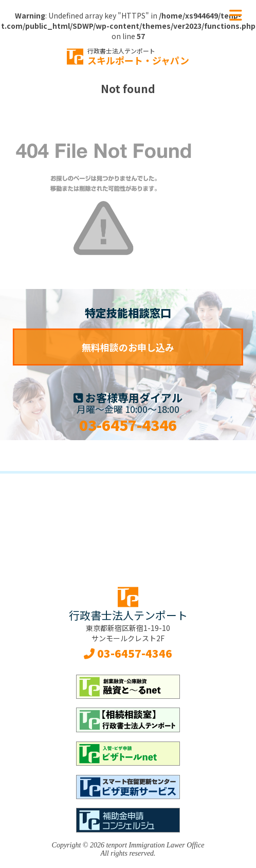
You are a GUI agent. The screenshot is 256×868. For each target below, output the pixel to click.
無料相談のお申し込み (128, 347)
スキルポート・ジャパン (138, 57)
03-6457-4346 (128, 425)
